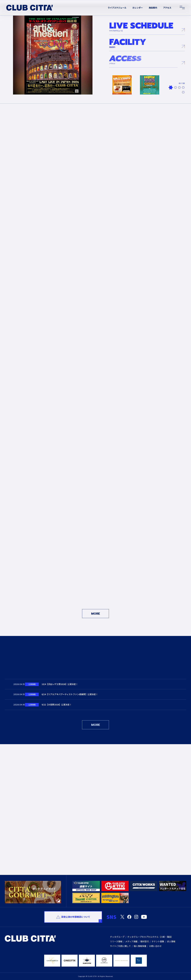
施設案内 (153, 8)
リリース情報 (116, 941)
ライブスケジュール (117, 8)
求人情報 (171, 941)
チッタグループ (117, 937)
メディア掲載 (131, 941)
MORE (96, 614)
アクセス (167, 8)
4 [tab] (183, 87)
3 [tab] (179, 87)
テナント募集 (158, 941)
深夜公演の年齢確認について (76, 917)
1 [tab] (171, 87)
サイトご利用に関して (120, 946)
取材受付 (145, 941)
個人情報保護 (140, 946)
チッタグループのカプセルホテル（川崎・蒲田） (150, 937)
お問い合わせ (155, 946)
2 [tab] (175, 87)
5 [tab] (183, 92)
